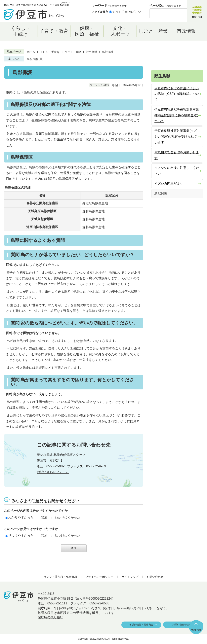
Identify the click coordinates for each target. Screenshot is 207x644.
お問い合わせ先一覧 (183, 625)
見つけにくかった (66, 536)
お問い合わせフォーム (53, 472)
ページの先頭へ (196, 627)
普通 (43, 517)
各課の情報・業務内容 (141, 625)
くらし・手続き (50, 52)
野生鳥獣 (92, 52)
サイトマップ (130, 577)
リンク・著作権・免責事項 (60, 577)
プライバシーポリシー (99, 577)
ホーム (31, 52)
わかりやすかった (19, 517)
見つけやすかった (19, 536)
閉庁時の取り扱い (51, 617)
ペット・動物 (73, 52)
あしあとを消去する (41, 59)
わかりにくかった (66, 517)
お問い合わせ (155, 577)
